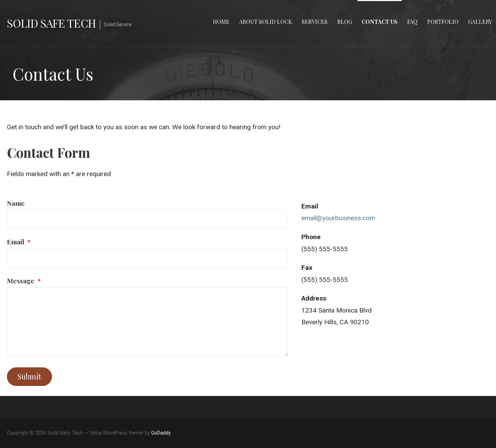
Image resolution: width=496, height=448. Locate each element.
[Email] (147, 258)
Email (19, 242)
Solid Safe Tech (51, 23)
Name (16, 203)
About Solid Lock (266, 22)
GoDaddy (161, 433)
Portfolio (443, 22)
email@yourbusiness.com (338, 218)
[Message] (147, 322)
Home (221, 22)
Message (24, 281)
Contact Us (380, 22)
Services (315, 22)
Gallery (480, 22)
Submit (29, 376)
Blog (345, 22)
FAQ (412, 22)
